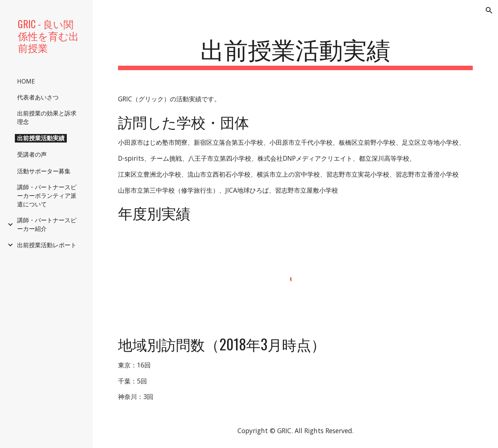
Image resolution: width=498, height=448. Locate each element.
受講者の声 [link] (32, 154)
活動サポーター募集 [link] (44, 171)
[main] (295, 52)
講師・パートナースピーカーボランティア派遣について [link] (47, 196)
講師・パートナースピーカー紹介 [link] (47, 224)
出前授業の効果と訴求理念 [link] (47, 117)
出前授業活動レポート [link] (47, 245)
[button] (489, 10)
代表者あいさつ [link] (38, 97)
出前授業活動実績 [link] (41, 138)
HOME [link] (26, 81)
